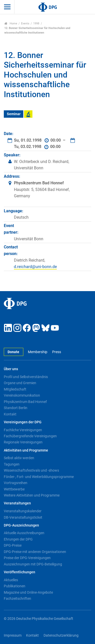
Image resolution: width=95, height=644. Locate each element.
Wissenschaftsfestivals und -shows (31, 470)
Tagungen (12, 464)
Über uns (11, 369)
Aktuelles (11, 580)
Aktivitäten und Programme (26, 450)
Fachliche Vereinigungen (23, 430)
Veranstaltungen (17, 503)
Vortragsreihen (16, 483)
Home (11, 24)
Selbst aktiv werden (19, 458)
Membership (38, 352)
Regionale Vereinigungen (23, 442)
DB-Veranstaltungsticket (23, 517)
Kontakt (10, 414)
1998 (36, 24)
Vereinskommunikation (22, 395)
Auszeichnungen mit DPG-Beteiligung (33, 564)
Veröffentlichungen (20, 572)
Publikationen (15, 586)
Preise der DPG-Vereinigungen (27, 558)
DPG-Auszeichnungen (21, 525)
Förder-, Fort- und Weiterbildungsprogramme (39, 477)
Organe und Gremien (20, 383)
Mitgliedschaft (15, 389)
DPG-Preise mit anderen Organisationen (35, 552)
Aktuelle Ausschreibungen (24, 533)
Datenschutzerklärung (61, 635)
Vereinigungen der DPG (23, 422)
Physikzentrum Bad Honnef (25, 402)
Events (25, 24)
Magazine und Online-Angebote (28, 592)
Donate (13, 352)
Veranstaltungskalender (23, 511)
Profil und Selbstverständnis (26, 377)
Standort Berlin (16, 408)
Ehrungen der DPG (18, 539)
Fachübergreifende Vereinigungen (30, 436)
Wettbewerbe (14, 489)
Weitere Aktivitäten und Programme (32, 495)
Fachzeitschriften (17, 598)
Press (57, 352)
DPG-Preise (13, 545)
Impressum (13, 635)
